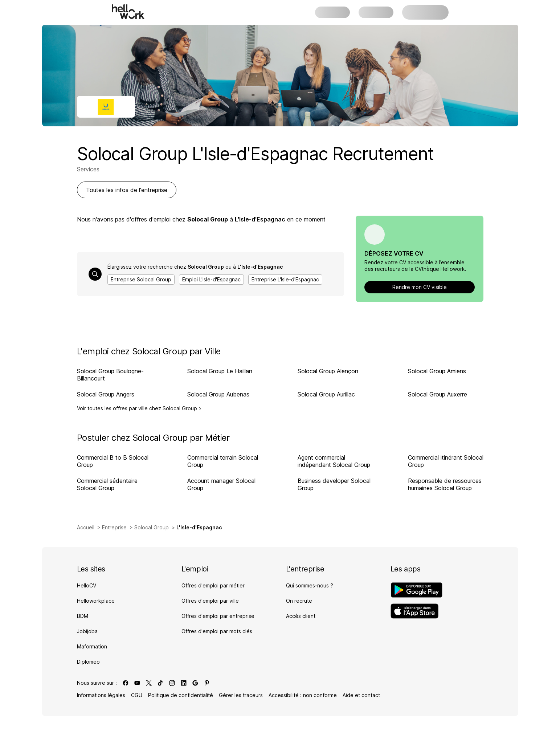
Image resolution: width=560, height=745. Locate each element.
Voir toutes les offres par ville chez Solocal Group (139, 408)
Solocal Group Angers (106, 394)
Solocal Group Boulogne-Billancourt (110, 375)
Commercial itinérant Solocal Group (446, 461)
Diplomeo (88, 662)
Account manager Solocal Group (221, 484)
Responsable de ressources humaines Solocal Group (445, 484)
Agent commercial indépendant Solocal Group (334, 461)
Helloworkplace (96, 601)
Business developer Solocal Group (334, 484)
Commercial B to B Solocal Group (113, 461)
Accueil (86, 527)
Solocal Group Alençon (328, 371)
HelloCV (87, 585)
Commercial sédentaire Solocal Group (107, 484)
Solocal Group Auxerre (438, 394)
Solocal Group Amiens (437, 371)
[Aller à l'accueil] (128, 12)
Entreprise (114, 527)
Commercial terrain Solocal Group (223, 461)
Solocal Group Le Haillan (220, 371)
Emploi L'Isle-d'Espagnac (211, 279)
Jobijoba (87, 631)
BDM (83, 616)
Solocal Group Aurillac (326, 394)
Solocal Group (152, 527)
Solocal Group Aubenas (218, 394)
